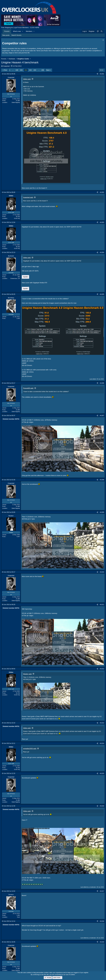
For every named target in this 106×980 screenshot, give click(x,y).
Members (29, 31)
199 (17, 70)
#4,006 (102, 383)
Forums (7, 31)
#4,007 (102, 416)
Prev (5, 70)
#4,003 (102, 222)
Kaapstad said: (28, 197)
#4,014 (102, 743)
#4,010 (102, 572)
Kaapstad (6, 66)
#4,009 (102, 512)
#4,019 (102, 942)
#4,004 (102, 252)
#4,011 (102, 605)
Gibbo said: (27, 79)
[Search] (102, 31)
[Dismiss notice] (103, 40)
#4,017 (102, 891)
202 (30, 70)
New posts (6, 35)
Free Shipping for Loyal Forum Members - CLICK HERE (20, 28)
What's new (17, 31)
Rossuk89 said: (28, 388)
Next (48, 70)
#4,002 (102, 192)
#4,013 (102, 723)
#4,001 (102, 74)
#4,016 (102, 806)
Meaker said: (27, 674)
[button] (23, 31)
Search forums (16, 35)
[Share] (97, 74)
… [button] (13, 70)
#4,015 (102, 773)
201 (26, 70)
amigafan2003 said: (30, 748)
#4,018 (102, 921)
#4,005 (102, 294)
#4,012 (102, 669)
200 (21, 70)
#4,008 (102, 480)
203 (35, 70)
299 (43, 70)
